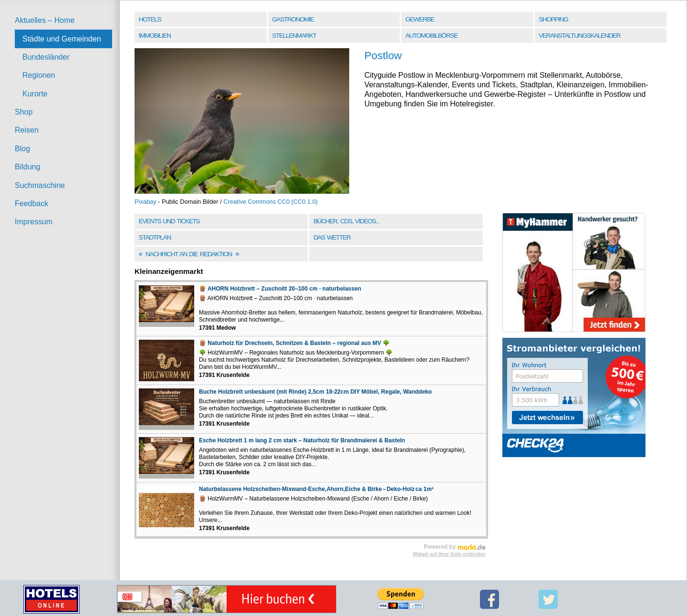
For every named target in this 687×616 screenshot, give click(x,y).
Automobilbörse (432, 36)
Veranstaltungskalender (579, 36)
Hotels (150, 19)
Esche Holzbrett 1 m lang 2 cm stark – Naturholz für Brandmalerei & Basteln (302, 440)
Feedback (31, 204)
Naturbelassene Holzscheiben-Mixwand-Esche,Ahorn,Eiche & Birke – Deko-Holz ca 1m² (316, 489)
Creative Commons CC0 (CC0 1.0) (271, 202)
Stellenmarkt (294, 36)
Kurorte (35, 94)
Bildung (27, 167)
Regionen (39, 75)
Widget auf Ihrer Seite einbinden (449, 554)
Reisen (27, 130)
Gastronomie (293, 19)
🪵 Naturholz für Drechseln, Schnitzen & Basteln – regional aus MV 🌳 (294, 343)
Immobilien (155, 36)
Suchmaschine (40, 185)
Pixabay (146, 202)
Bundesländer (46, 57)
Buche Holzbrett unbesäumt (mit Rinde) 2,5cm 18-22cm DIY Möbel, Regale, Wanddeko (315, 392)
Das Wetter (332, 237)
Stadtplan (155, 237)
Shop (24, 112)
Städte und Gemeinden (62, 39)
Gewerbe (420, 19)
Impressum (34, 222)
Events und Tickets (169, 221)
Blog (22, 149)
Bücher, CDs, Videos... (346, 221)
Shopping (553, 19)
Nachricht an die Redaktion (189, 254)
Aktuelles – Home (45, 20)
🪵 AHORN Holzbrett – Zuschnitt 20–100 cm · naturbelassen (280, 289)
